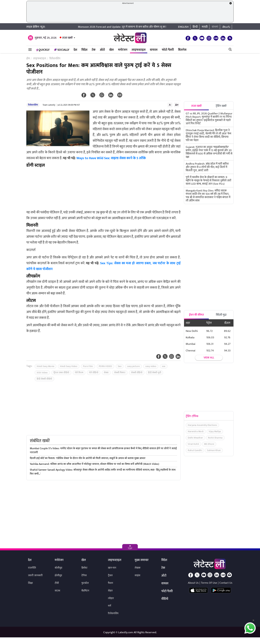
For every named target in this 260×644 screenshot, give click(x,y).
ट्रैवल (110, 575)
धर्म (110, 606)
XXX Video (42, 373)
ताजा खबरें (67, 38)
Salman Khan (214, 450)
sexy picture (133, 366)
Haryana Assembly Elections (202, 425)
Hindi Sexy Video (69, 366)
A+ (177, 105)
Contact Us (226, 583)
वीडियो (165, 599)
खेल (112, 50)
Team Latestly (49, 105)
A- (170, 105)
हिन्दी (195, 27)
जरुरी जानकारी (35, 575)
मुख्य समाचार (142, 560)
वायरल (154, 50)
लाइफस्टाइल (139, 50)
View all (209, 358)
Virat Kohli (193, 444)
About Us (193, 583)
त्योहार (111, 598)
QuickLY (43, 50)
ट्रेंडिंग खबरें (221, 106)
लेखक (138, 568)
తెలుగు (226, 27)
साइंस (137, 575)
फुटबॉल (85, 583)
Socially (62, 50)
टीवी (57, 583)
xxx (164, 366)
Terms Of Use (209, 583)
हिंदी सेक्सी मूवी (155, 373)
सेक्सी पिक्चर (120, 373)
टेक (94, 50)
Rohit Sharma (215, 438)
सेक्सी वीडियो (137, 373)
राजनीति (32, 568)
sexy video (151, 366)
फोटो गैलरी (168, 50)
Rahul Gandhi (195, 450)
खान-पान (112, 568)
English (183, 27)
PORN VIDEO (105, 366)
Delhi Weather (195, 438)
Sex (120, 366)
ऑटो (102, 50)
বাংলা (215, 27)
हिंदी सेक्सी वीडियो (44, 379)
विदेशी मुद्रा (221, 315)
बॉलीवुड (58, 568)
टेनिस (84, 575)
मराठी (205, 27)
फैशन (111, 583)
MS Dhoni (209, 444)
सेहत (110, 591)
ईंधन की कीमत (196, 315)
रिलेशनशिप (33, 105)
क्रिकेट (84, 568)
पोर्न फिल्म (79, 373)
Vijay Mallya (215, 431)
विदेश (84, 50)
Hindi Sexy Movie (46, 366)
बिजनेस (182, 50)
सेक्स (106, 373)
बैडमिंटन (85, 591)
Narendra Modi (196, 431)
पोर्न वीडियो (94, 373)
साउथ (57, 591)
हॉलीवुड (58, 575)
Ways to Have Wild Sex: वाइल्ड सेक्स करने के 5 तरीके (111, 158)
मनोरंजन (123, 50)
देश (75, 50)
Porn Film (88, 366)
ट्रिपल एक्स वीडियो (61, 373)
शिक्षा (30, 583)
